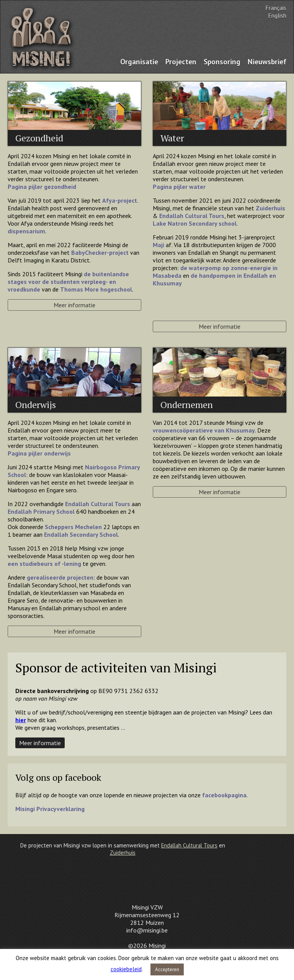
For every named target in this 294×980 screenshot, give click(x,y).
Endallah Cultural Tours (98, 504)
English (277, 15)
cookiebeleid (126, 969)
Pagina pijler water (179, 187)
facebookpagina (224, 795)
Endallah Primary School (41, 511)
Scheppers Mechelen (73, 527)
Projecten (181, 61)
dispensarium (26, 231)
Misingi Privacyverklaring (50, 809)
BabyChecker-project (100, 252)
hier (21, 720)
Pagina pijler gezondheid (42, 187)
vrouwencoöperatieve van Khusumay (204, 430)
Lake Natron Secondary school (195, 223)
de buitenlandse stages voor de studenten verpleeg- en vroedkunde (68, 282)
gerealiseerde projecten (60, 577)
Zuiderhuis (270, 208)
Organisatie (139, 61)
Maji (158, 245)
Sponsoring (222, 61)
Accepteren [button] (167, 969)
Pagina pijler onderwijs (39, 453)
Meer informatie (74, 305)
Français (276, 8)
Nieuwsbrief (267, 61)
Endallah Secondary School (81, 534)
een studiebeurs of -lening (44, 564)
